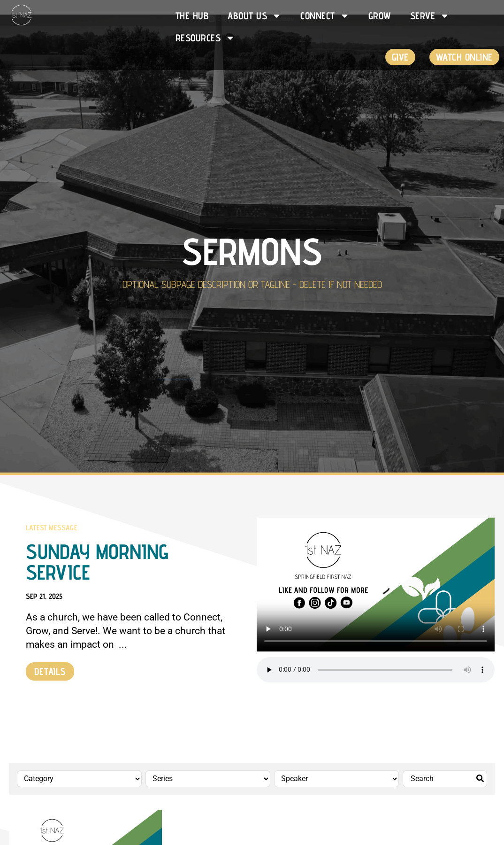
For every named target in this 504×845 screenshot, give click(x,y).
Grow (380, 16)
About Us (255, 16)
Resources (206, 38)
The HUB (192, 16)
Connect (325, 16)
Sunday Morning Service (97, 562)
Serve (430, 16)
